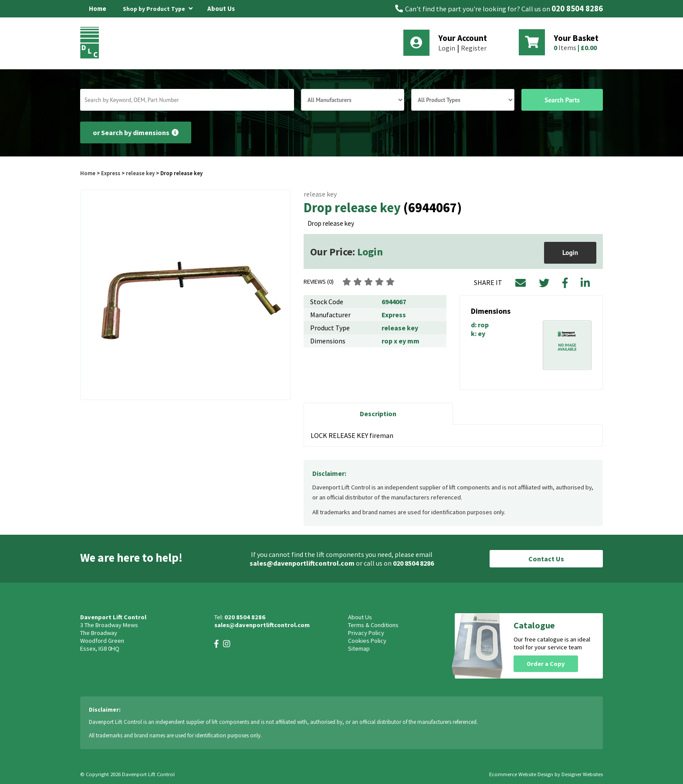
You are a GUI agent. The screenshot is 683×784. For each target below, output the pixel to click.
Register (474, 48)
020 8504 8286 (577, 8)
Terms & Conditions (373, 625)
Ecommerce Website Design (521, 774)
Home (98, 8)
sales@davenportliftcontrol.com (302, 563)
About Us (221, 8)
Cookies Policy (367, 641)
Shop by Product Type (158, 7)
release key (140, 173)
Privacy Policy (366, 633)
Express (111, 173)
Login (447, 48)
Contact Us (546, 559)
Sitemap (359, 648)
